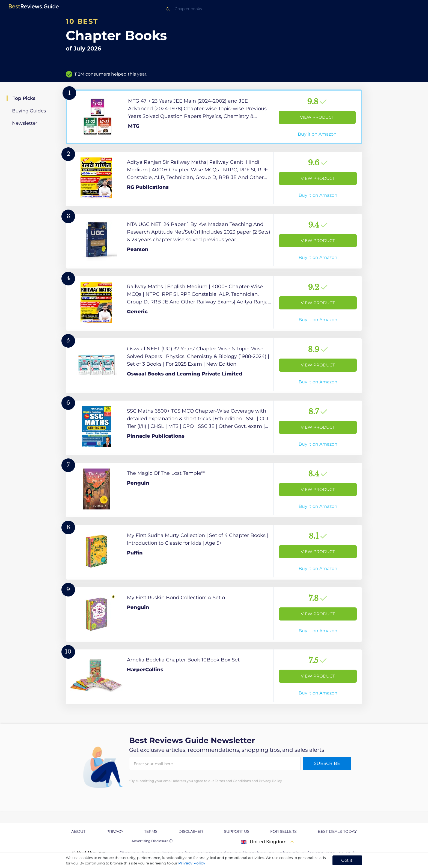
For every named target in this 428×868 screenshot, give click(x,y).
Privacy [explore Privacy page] (115, 831)
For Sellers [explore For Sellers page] (283, 831)
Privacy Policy (192, 863)
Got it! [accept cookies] (347, 860)
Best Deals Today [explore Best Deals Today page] (337, 831)
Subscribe (327, 763)
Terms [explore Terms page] (151, 831)
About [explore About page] (78, 831)
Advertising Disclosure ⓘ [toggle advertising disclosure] (152, 841)
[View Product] (214, 117)
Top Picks (24, 98)
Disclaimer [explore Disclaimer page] (191, 831)
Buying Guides (29, 111)
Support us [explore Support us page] (237, 831)
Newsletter (25, 123)
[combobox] (214, 9)
